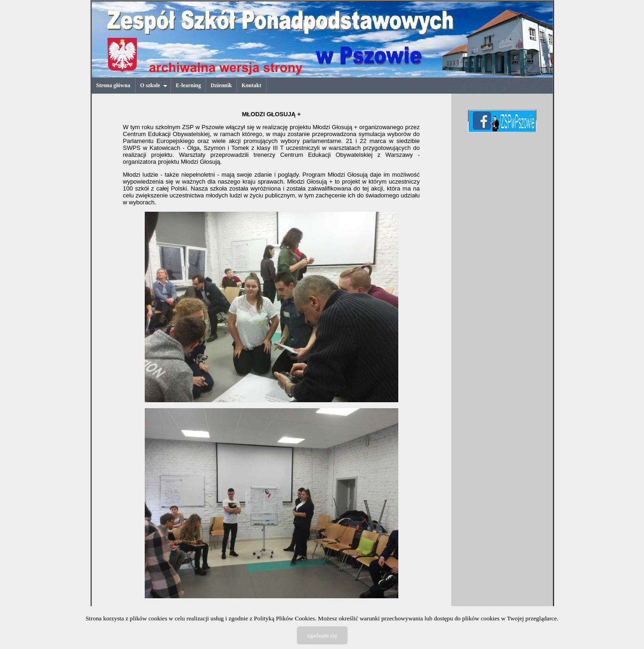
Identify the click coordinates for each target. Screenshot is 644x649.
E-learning (188, 85)
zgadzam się (322, 635)
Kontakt (251, 85)
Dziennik (221, 85)
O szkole (154, 85)
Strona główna (113, 85)
